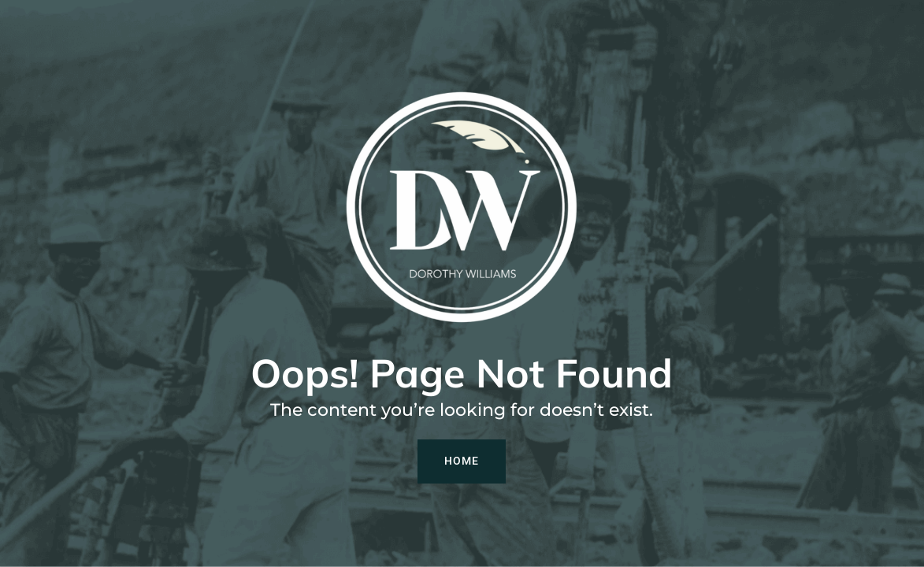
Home (462, 461)
